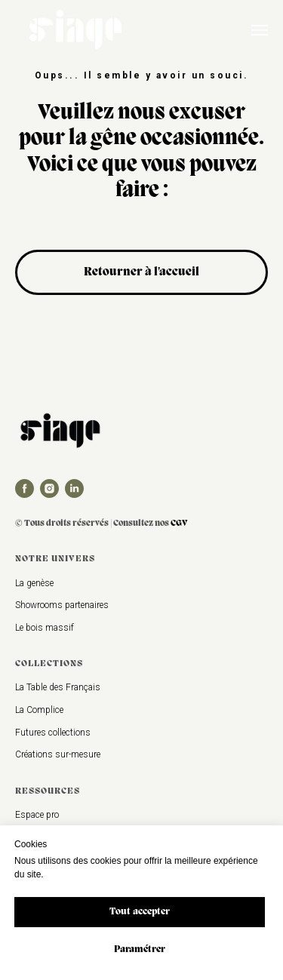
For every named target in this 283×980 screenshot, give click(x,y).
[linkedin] (74, 488)
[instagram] (49, 488)
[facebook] (25, 488)
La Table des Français (58, 687)
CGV (179, 524)
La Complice (39, 710)
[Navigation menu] (260, 30)
